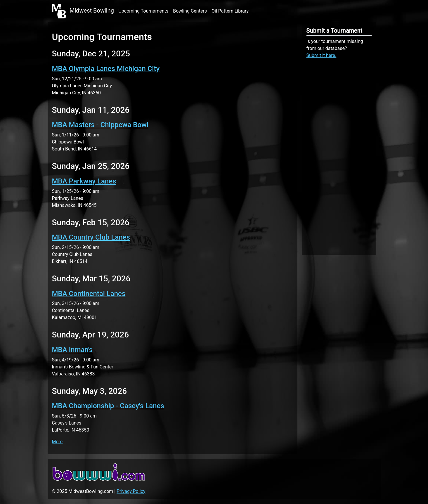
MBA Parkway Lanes (84, 181)
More (57, 442)
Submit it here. (322, 55)
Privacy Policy (131, 491)
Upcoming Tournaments (143, 11)
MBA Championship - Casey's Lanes (108, 406)
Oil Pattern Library (230, 11)
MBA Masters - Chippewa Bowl (100, 125)
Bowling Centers (190, 11)
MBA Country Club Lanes (91, 237)
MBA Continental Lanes (89, 294)
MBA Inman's (72, 350)
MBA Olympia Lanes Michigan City (106, 69)
